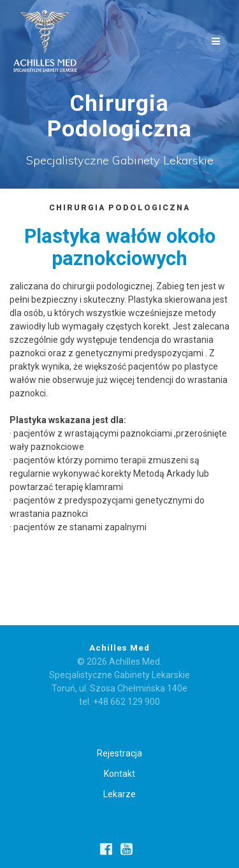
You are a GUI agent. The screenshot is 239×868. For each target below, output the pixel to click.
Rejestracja (119, 753)
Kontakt (119, 774)
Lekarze (119, 794)
